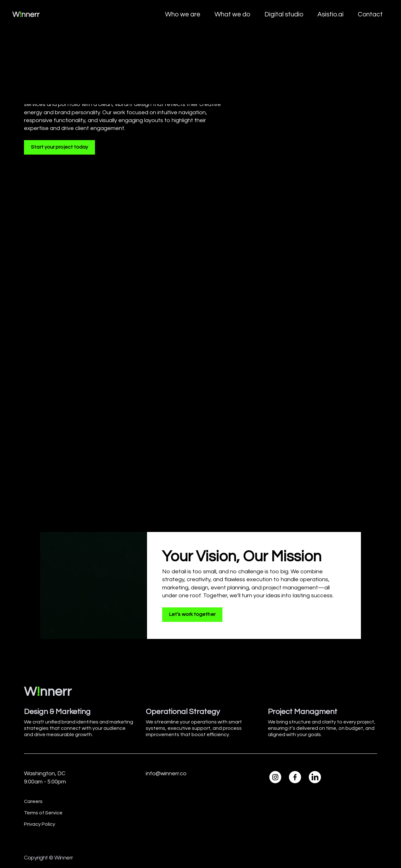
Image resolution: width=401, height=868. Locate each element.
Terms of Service (43, 813)
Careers (33, 801)
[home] (26, 15)
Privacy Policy (40, 824)
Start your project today (59, 147)
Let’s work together (192, 614)
